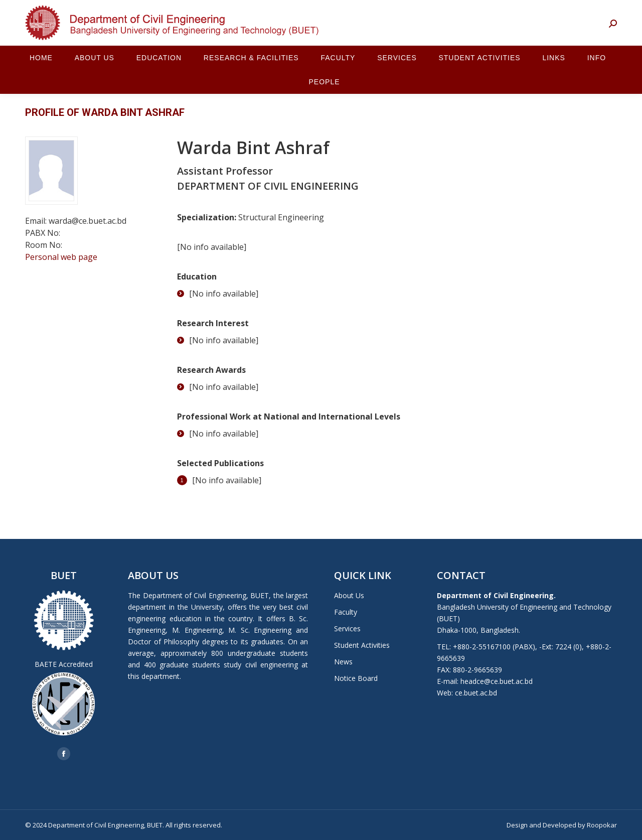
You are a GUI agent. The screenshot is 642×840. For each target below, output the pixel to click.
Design (517, 825)
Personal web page (61, 257)
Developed (559, 825)
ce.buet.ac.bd (476, 693)
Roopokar (602, 825)
